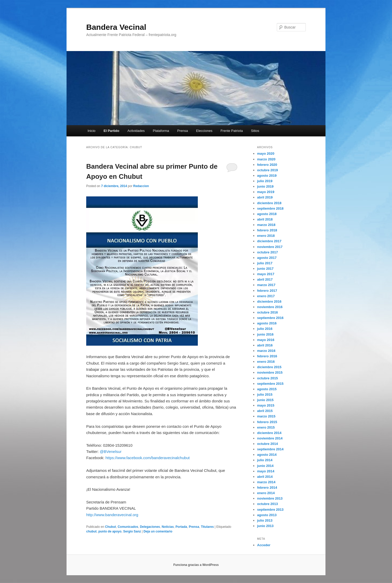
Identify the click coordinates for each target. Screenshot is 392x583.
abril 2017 (265, 279)
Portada (181, 527)
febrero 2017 (267, 291)
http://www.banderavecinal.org (112, 515)
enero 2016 (266, 362)
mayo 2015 (266, 405)
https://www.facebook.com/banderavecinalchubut (147, 458)
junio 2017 (265, 269)
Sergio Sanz (132, 531)
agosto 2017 (267, 258)
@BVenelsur (111, 452)
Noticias (168, 527)
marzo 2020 (266, 159)
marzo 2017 (266, 285)
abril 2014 (265, 477)
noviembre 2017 (270, 247)
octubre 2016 (267, 312)
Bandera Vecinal (116, 27)
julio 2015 (265, 394)
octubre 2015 (267, 378)
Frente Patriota (232, 131)
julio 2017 (265, 263)
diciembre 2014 (269, 433)
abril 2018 (265, 219)
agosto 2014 (267, 455)
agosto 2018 (267, 214)
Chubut (111, 527)
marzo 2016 (266, 351)
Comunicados (128, 527)
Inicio (91, 131)
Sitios (255, 131)
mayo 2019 (266, 192)
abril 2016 (265, 345)
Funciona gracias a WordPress (196, 565)
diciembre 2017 (269, 241)
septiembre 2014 (270, 449)
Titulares (207, 527)
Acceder (264, 545)
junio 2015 (265, 400)
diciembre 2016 (269, 301)
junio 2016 (265, 334)
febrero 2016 (267, 356)
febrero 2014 (267, 488)
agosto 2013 (267, 515)
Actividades (136, 131)
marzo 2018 (266, 225)
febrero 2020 (267, 165)
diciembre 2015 (269, 367)
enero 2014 (266, 493)
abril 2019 (265, 197)
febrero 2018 (267, 230)
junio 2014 (265, 466)
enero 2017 (266, 296)
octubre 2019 (267, 170)
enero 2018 (266, 236)
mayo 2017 (266, 274)
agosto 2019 (267, 176)
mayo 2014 (266, 471)
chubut (91, 531)
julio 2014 (265, 460)
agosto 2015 (267, 389)
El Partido (111, 131)
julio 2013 (265, 520)
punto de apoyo (110, 531)
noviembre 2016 (270, 307)
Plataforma (161, 131)
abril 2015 (265, 411)
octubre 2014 (267, 444)
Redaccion (141, 186)
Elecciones (204, 131)
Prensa (183, 131)
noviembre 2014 (270, 438)
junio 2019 (265, 186)
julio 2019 (265, 181)
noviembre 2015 (270, 372)
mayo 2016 (266, 340)
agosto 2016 (267, 323)
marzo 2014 (266, 482)
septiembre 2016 (270, 318)
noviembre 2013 (270, 498)
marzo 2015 (266, 416)
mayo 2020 (266, 154)
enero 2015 (266, 427)
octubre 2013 (267, 504)
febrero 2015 (267, 422)
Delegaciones (150, 527)
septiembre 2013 (270, 510)
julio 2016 (265, 329)
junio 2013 (265, 526)
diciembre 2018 (269, 203)
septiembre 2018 (270, 208)
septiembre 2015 (270, 384)
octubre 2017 (267, 252)
